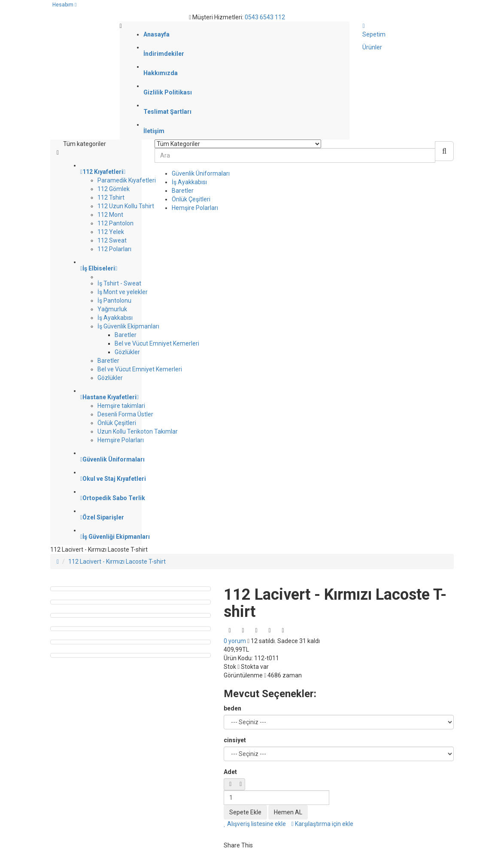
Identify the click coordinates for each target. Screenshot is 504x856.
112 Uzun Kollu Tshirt (126, 206)
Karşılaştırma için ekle (322, 824)
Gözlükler (127, 352)
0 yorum (235, 641)
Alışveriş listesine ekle (255, 824)
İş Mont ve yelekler (123, 292)
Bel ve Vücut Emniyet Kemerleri (157, 343)
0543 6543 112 (265, 17)
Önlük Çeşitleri (117, 423)
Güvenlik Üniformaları (201, 173)
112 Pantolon (115, 223)
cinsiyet (235, 740)
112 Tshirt (111, 197)
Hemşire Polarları (121, 440)
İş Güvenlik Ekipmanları (128, 326)
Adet (230, 772)
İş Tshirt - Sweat (119, 283)
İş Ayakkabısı (115, 318)
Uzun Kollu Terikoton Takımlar (138, 431)
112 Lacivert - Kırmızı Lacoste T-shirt (117, 562)
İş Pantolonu (114, 301)
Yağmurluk (112, 309)
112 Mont (110, 215)
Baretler (126, 335)
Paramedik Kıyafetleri (127, 180)
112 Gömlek (114, 189)
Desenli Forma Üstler (125, 414)
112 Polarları (114, 249)
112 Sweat (112, 240)
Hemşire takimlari (121, 406)
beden (232, 708)
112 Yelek (111, 232)
